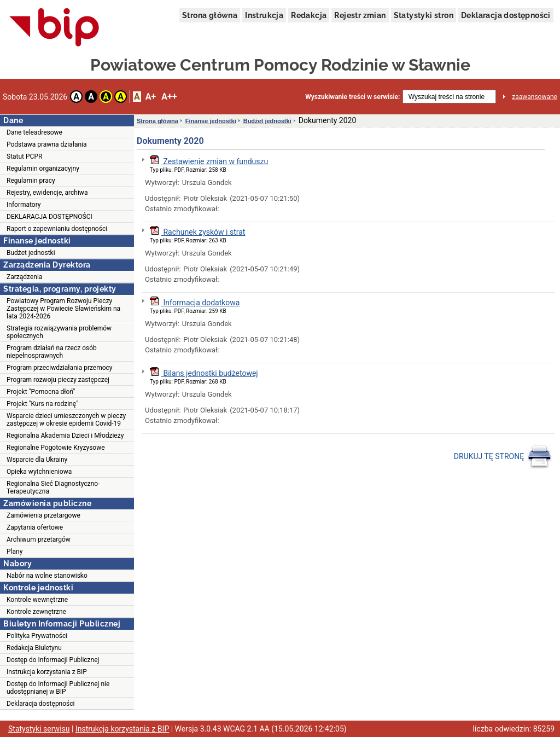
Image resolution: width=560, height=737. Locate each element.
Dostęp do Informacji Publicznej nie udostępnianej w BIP (58, 688)
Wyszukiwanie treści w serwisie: (352, 97)
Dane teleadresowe (34, 132)
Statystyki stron (424, 15)
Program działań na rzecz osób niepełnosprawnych (52, 352)
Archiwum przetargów (39, 539)
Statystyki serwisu (39, 729)
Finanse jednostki (211, 121)
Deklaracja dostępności (506, 15)
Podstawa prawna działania (47, 144)
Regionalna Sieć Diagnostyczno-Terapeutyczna (53, 488)
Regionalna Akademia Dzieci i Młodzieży (65, 436)
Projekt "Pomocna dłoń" (41, 392)
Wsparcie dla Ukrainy (37, 460)
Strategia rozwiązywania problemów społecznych (59, 332)
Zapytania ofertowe (35, 527)
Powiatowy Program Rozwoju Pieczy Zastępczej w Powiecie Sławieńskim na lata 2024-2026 (63, 309)
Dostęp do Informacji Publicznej (53, 660)
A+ (151, 97)
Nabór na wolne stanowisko (47, 576)
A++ (169, 97)
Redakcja (309, 15)
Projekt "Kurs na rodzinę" (42, 404)
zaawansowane (535, 97)
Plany (14, 552)
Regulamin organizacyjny (43, 169)
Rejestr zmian (360, 15)
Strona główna (210, 15)
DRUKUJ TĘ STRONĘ (503, 457)
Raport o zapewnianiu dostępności (57, 229)
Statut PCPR (24, 156)
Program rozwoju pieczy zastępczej (58, 380)
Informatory (24, 205)
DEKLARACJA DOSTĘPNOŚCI (49, 217)
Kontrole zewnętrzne (36, 612)
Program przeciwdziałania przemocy (60, 368)
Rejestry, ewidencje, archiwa (47, 193)
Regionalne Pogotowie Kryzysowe (56, 448)
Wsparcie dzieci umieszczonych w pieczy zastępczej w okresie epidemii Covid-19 (66, 420)
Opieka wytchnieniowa (39, 472)
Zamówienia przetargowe (43, 515)
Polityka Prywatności (37, 636)
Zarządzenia (24, 277)
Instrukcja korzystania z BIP (47, 672)
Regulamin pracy (31, 181)
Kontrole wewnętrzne (37, 600)
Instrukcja (264, 15)
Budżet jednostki (31, 253)
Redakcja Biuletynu (34, 648)
